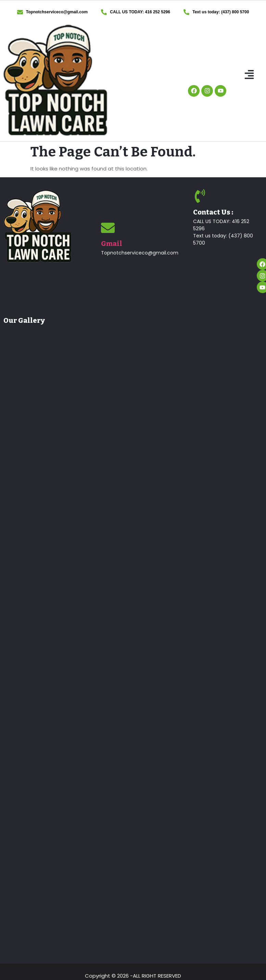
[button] (249, 75)
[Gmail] (108, 228)
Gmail (112, 244)
